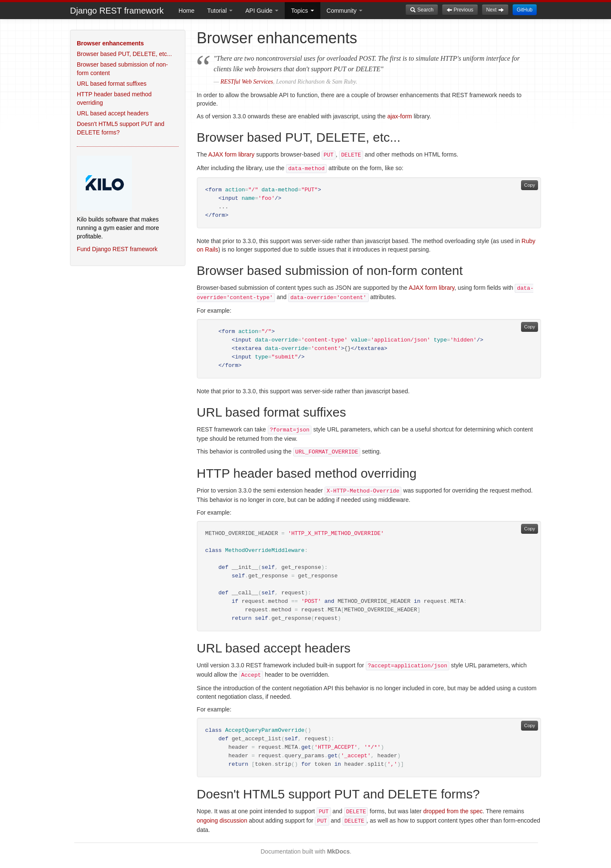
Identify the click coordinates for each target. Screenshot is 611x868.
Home (186, 11)
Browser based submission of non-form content (122, 69)
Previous (460, 10)
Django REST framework (117, 11)
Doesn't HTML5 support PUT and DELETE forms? (121, 128)
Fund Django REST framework (117, 249)
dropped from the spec (453, 811)
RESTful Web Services (247, 82)
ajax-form (400, 116)
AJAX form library (231, 154)
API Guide (262, 11)
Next (495, 10)
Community (345, 11)
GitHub (525, 10)
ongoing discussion (222, 820)
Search (422, 10)
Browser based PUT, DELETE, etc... (124, 54)
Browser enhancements (110, 43)
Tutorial (220, 11)
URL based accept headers (113, 113)
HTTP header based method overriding (114, 98)
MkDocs (339, 851)
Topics (303, 11)
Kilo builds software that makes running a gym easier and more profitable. (118, 228)
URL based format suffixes (112, 84)
